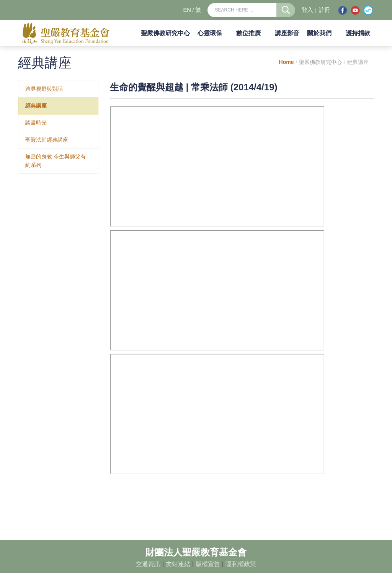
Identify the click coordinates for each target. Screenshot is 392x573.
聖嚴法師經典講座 (47, 140)
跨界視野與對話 (44, 89)
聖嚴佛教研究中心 (165, 33)
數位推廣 (248, 33)
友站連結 (178, 564)
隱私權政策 (241, 564)
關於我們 (319, 33)
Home (287, 62)
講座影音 (287, 33)
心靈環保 (210, 33)
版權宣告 (208, 564)
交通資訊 (148, 564)
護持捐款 (358, 33)
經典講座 (36, 106)
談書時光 (36, 122)
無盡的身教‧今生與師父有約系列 (56, 161)
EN (187, 10)
